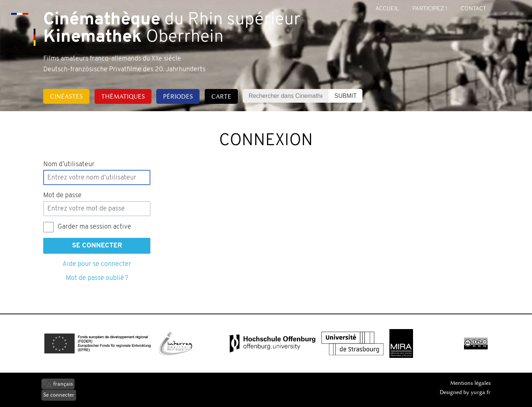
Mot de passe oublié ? (97, 278)
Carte (221, 96)
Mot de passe (62, 196)
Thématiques (123, 96)
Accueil (387, 9)
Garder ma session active (94, 227)
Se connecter (97, 246)
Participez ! (430, 9)
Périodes (178, 96)
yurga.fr (481, 392)
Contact (473, 9)
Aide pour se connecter (97, 264)
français (63, 384)
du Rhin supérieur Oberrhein (172, 29)
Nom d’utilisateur (69, 165)
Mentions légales (470, 383)
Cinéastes (66, 96)
